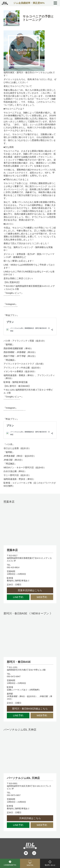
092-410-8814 (13, 567)
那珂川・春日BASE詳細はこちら (30, 709)
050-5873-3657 (14, 795)
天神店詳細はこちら (30, 818)
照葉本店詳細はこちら (30, 590)
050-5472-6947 (14, 676)
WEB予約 (42, 597)
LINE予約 (18, 597)
